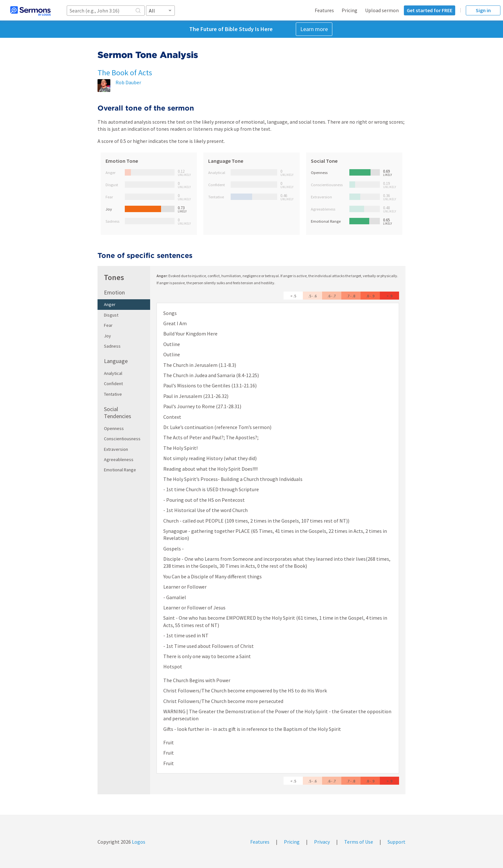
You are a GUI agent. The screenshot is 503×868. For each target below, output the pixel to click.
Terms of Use (359, 842)
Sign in (483, 10)
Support (396, 842)
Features (324, 10)
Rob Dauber (128, 82)
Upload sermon (382, 10)
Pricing (350, 10)
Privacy (322, 842)
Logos (138, 842)
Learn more (314, 29)
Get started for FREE (430, 10)
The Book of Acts (125, 73)
